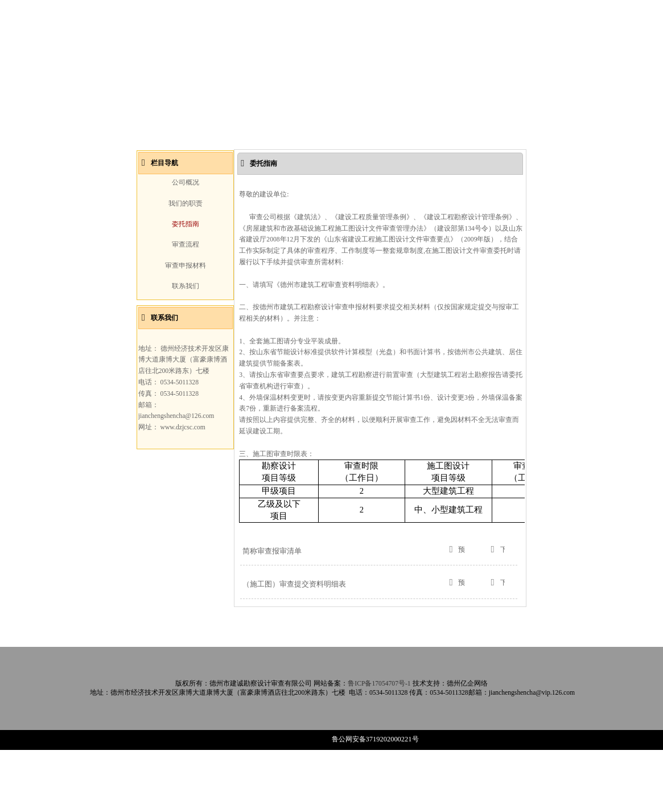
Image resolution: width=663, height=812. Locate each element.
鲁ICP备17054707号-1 (379, 746)
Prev (153, 154)
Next (510, 154)
